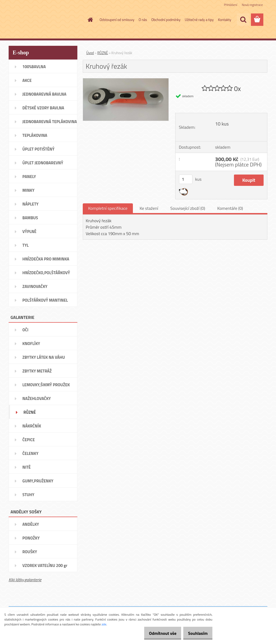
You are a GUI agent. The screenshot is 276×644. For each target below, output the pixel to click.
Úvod (90, 53)
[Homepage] (89, 20)
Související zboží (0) (188, 208)
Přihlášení (231, 5)
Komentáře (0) (230, 208)
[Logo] (46, 20)
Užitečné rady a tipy (199, 20)
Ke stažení (149, 208)
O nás (143, 20)
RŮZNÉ (103, 53)
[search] (243, 20)
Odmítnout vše (157, 633)
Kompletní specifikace (108, 208)
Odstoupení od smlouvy (117, 20)
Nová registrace (252, 5)
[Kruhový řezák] (126, 81)
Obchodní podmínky (166, 20)
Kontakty (225, 20)
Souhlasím (196, 633)
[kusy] (186, 179)
